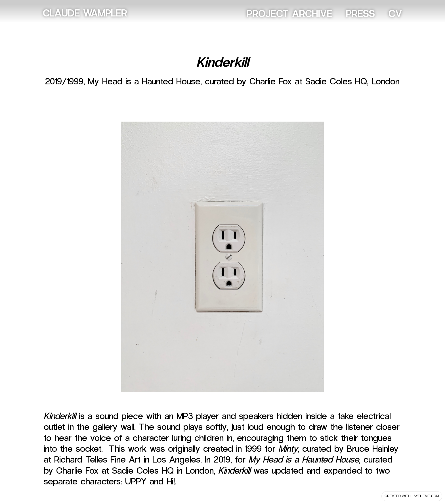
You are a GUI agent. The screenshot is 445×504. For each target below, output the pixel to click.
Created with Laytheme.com (412, 496)
